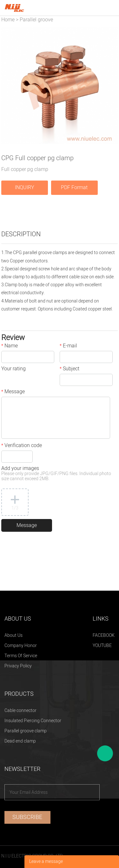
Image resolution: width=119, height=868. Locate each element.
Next (109, 85)
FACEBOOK (104, 635)
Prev (10, 85)
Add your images (56, 474)
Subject (69, 369)
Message (13, 392)
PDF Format (74, 188)
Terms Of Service (21, 656)
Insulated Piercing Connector (33, 721)
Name (10, 346)
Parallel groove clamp (26, 731)
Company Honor (21, 646)
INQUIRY (25, 188)
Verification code (22, 446)
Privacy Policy (18, 666)
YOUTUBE (102, 646)
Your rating (13, 369)
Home (8, 20)
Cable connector (20, 711)
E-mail (68, 346)
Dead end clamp (20, 741)
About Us (13, 635)
